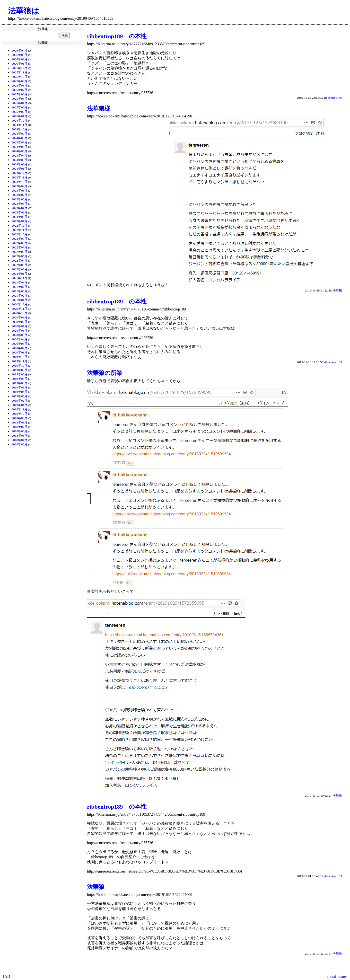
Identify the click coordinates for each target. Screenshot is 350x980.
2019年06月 (20, 383)
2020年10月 (20, 313)
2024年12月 (20, 120)
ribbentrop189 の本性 (117, 36)
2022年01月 (20, 274)
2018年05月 (20, 436)
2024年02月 (20, 164)
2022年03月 (20, 265)
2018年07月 (20, 427)
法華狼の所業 (105, 373)
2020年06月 (20, 331)
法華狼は (24, 11)
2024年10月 (20, 129)
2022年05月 (20, 256)
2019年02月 (20, 401)
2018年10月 (20, 414)
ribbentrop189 (333, 98)
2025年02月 (20, 112)
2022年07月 (20, 247)
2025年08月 (20, 85)
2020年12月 (20, 304)
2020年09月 (20, 317)
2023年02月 (20, 217)
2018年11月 (20, 409)
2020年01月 (20, 352)
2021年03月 (20, 291)
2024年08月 (20, 138)
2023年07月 (20, 195)
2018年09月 (20, 418)
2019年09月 (20, 370)
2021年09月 (20, 282)
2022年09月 (20, 239)
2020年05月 (20, 335)
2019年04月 (20, 392)
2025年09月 (20, 81)
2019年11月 (20, 361)
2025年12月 (20, 68)
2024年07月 (20, 142)
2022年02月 (20, 269)
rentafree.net (337, 976)
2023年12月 (20, 173)
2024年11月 (20, 125)
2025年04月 (20, 103)
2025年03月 (20, 107)
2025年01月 (20, 116)
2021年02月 (20, 296)
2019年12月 (20, 357)
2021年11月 (20, 278)
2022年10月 (20, 234)
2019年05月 (20, 387)
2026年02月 (20, 59)
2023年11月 (20, 177)
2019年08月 (20, 374)
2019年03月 (20, 396)
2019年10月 (20, 366)
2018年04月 (20, 440)
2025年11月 (20, 72)
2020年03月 (20, 344)
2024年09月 (20, 134)
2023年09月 (20, 186)
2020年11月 (20, 309)
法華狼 (337, 290)
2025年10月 (20, 77)
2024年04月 (20, 155)
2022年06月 (20, 252)
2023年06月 (20, 199)
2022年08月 (20, 243)
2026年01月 (20, 64)
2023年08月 (20, 190)
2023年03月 (20, 212)
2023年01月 (20, 221)
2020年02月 (20, 348)
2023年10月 (20, 182)
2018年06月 (20, 431)
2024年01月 (20, 169)
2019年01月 (20, 405)
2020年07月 (20, 326)
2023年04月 (20, 208)
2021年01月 (20, 300)
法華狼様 (99, 108)
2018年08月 (20, 422)
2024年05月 (20, 151)
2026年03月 (20, 55)
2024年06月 (20, 147)
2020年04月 (20, 339)
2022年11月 (20, 230)
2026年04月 (20, 50)
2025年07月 (20, 90)
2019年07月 (20, 379)
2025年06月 (20, 94)
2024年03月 (20, 160)
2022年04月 (20, 260)
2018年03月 (20, 444)
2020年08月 (20, 322)
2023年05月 (20, 204)
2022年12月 (20, 225)
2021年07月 (20, 287)
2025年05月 (20, 99)
